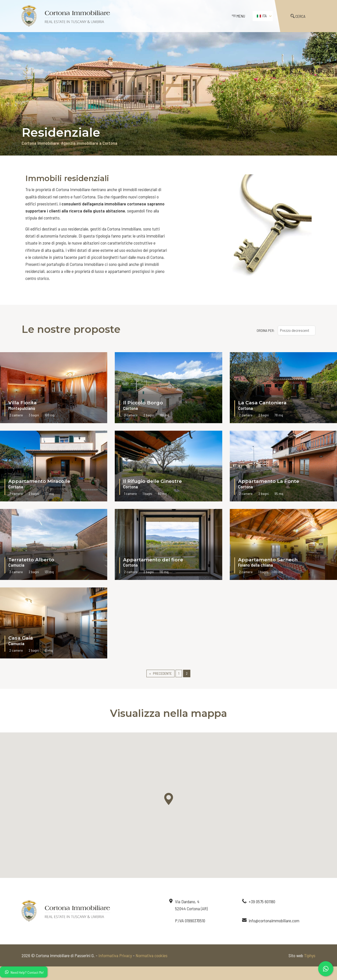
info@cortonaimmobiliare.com (274, 921)
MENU (238, 16)
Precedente (162, 673)
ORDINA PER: (266, 330)
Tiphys (310, 955)
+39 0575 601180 (262, 901)
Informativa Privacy (115, 955)
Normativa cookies (152, 955)
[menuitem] (263, 16)
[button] (168, 799)
